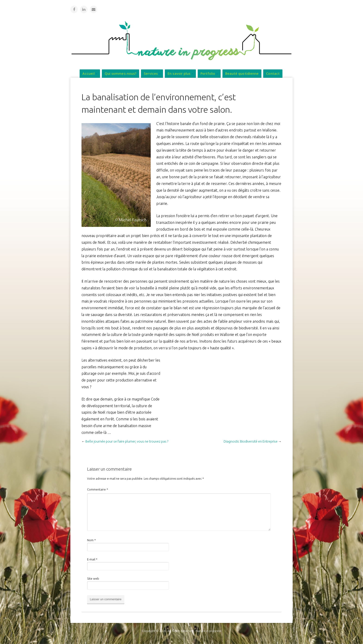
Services (151, 73)
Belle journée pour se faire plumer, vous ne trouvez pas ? (127, 441)
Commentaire (98, 489)
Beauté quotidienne (242, 73)
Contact (273, 73)
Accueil (89, 73)
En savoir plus (179, 73)
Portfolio (208, 73)
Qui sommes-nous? (121, 73)
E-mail (92, 559)
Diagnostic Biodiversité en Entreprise (251, 441)
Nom (91, 540)
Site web (93, 578)
